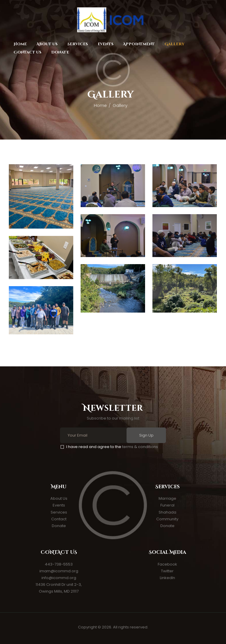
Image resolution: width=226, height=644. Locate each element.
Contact (59, 519)
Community (167, 519)
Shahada (167, 512)
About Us (59, 498)
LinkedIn (167, 578)
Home (100, 105)
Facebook (167, 564)
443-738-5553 (59, 564)
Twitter (167, 571)
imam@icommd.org (59, 571)
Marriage (167, 498)
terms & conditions (140, 447)
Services (59, 512)
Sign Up (146, 435)
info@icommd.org (59, 578)
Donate (59, 526)
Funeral (167, 505)
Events (59, 505)
